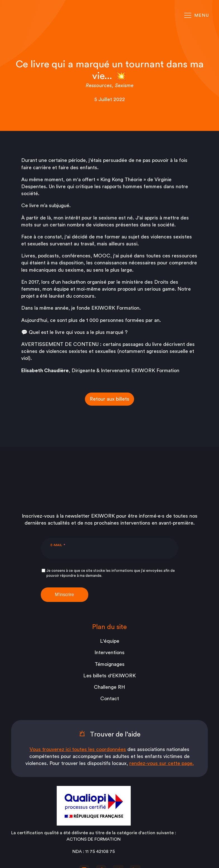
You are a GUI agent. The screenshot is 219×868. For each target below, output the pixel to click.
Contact (110, 651)
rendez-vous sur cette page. (162, 716)
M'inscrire (65, 547)
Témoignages (110, 617)
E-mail (56, 498)
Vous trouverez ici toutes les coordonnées (78, 702)
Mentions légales (110, 835)
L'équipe (110, 594)
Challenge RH (109, 640)
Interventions (109, 605)
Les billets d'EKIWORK (109, 628)
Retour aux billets (109, 399)
